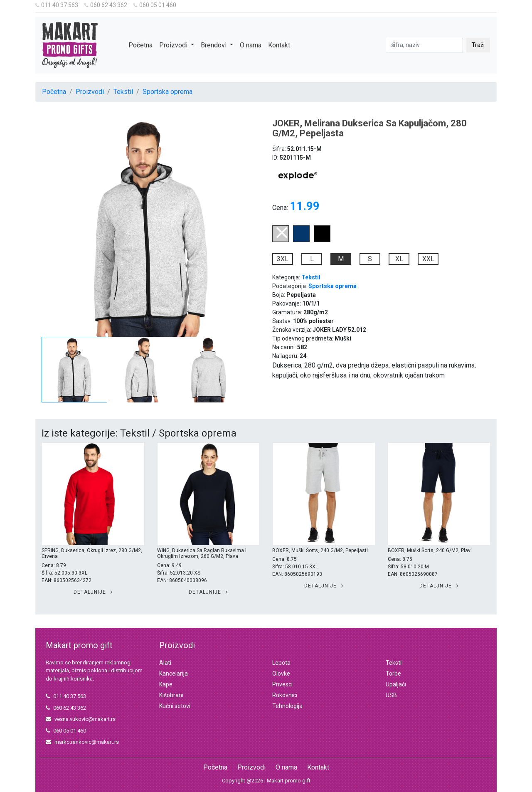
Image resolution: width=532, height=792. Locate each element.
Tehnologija (287, 706)
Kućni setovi (175, 706)
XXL (428, 259)
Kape (166, 684)
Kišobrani (171, 695)
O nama (251, 45)
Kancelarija (174, 674)
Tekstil (123, 92)
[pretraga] (424, 45)
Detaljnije (93, 592)
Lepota (281, 663)
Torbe (393, 674)
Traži (478, 45)
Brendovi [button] (214, 45)
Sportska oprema (167, 92)
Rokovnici (285, 695)
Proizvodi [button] (174, 45)
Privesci (282, 684)
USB (391, 695)
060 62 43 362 (106, 5)
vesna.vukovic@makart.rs (81, 719)
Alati (165, 663)
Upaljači (396, 684)
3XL (283, 259)
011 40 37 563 (57, 5)
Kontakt (279, 45)
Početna (140, 45)
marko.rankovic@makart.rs (82, 742)
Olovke (281, 674)
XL (399, 259)
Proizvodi (90, 92)
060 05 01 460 (155, 5)
